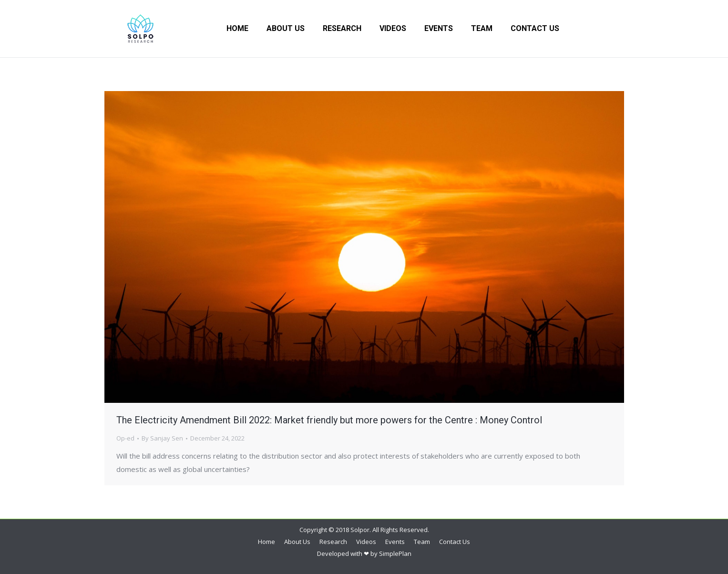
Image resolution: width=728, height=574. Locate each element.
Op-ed (125, 438)
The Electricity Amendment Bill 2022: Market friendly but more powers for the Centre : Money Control (329, 420)
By (162, 438)
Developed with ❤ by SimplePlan (364, 553)
